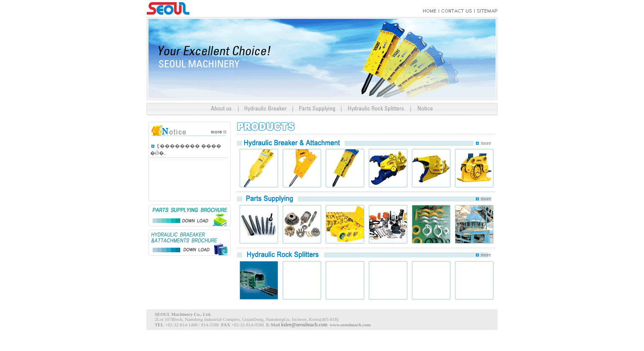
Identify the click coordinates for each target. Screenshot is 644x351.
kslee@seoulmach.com (304, 325)
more (486, 143)
